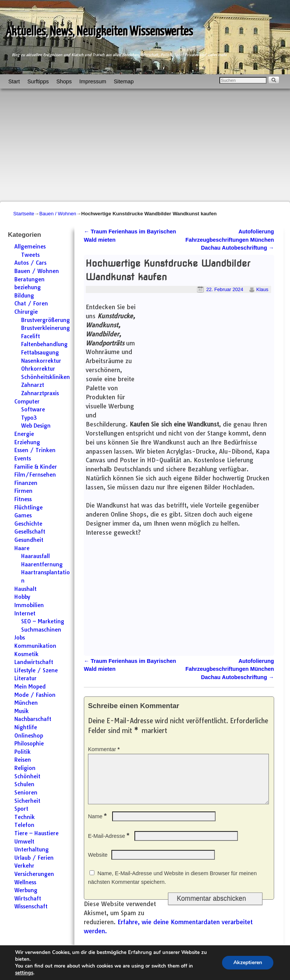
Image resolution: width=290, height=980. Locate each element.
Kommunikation (35, 646)
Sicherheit (27, 801)
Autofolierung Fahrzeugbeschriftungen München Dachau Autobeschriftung (230, 240)
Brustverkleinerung (46, 328)
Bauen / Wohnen (58, 214)
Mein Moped (30, 687)
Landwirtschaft (34, 662)
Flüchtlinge (29, 508)
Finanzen (26, 483)
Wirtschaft (28, 899)
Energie (24, 434)
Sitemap (124, 81)
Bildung (24, 296)
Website (98, 864)
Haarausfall (35, 556)
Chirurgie (26, 312)
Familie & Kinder (36, 467)
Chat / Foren (31, 304)
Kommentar (105, 749)
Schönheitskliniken (46, 377)
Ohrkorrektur (38, 369)
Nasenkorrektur (41, 361)
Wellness (25, 882)
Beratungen (29, 279)
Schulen (24, 784)
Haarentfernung (42, 564)
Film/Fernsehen (35, 475)
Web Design (36, 426)
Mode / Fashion (35, 695)
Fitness (23, 499)
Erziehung (27, 442)
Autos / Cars (30, 263)
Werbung (26, 890)
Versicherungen (34, 874)
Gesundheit (29, 540)
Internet (25, 613)
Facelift (31, 336)
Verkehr (24, 866)
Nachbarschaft (33, 719)
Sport (21, 809)
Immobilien (29, 605)
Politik (22, 752)
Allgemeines (30, 247)
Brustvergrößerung (46, 320)
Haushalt (25, 589)
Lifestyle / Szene (36, 670)
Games (23, 515)
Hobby (22, 597)
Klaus (262, 289)
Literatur (25, 678)
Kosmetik (26, 654)
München (26, 703)
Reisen (23, 760)
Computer (27, 402)
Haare (22, 548)
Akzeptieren (248, 962)
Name (98, 825)
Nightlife (26, 727)
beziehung (28, 287)
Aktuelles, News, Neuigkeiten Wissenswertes (99, 32)
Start (14, 81)
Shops (64, 81)
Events (23, 459)
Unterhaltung (32, 850)
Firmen (23, 491)
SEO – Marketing (43, 621)
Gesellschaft (30, 532)
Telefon (24, 825)
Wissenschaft (31, 906)
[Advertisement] (145, 145)
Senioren (26, 793)
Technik (25, 817)
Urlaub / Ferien (34, 858)
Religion (25, 768)
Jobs (20, 638)
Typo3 (29, 418)
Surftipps (38, 81)
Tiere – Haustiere (36, 833)
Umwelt (24, 842)
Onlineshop (29, 736)
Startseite (24, 214)
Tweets (30, 255)
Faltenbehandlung (44, 344)
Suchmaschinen (41, 630)
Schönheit (27, 776)
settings (24, 973)
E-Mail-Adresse (109, 845)
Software (33, 409)
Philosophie (29, 744)
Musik (22, 711)
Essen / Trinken (35, 450)
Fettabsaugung (40, 353)
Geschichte (28, 524)
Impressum (93, 81)
